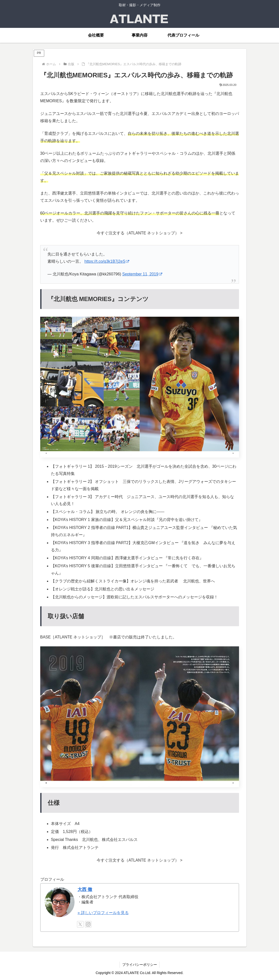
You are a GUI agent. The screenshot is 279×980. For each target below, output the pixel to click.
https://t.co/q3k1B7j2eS (107, 261)
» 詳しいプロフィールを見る (103, 913)
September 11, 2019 (142, 274)
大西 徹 (85, 889)
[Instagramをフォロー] (88, 924)
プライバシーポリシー (140, 965)
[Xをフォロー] (80, 924)
